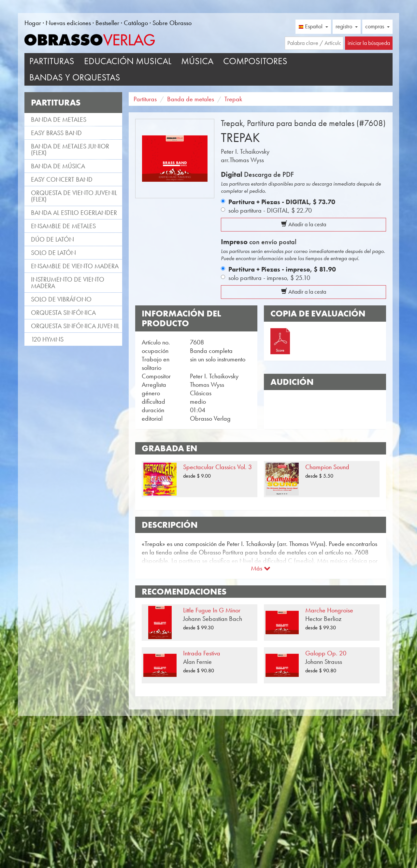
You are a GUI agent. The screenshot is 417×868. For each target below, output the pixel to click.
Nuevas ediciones (68, 23)
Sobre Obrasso (172, 23)
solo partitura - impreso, (269, 278)
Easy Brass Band (56, 133)
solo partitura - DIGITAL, (270, 210)
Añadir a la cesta (304, 224)
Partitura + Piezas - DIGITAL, (282, 202)
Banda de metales (59, 119)
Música (197, 61)
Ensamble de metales (63, 226)
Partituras (52, 61)
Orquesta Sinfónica (63, 313)
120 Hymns (47, 339)
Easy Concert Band (62, 179)
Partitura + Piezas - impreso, (282, 269)
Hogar (33, 23)
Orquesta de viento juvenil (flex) (74, 196)
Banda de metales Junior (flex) (70, 149)
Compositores (255, 61)
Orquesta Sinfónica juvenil (75, 326)
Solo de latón (53, 253)
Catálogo (136, 23)
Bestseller (107, 23)
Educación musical (128, 61)
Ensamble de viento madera (75, 266)
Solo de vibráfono (61, 299)
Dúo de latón (52, 239)
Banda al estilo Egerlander (74, 213)
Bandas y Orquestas (75, 77)
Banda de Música (58, 166)
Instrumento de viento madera (68, 283)
